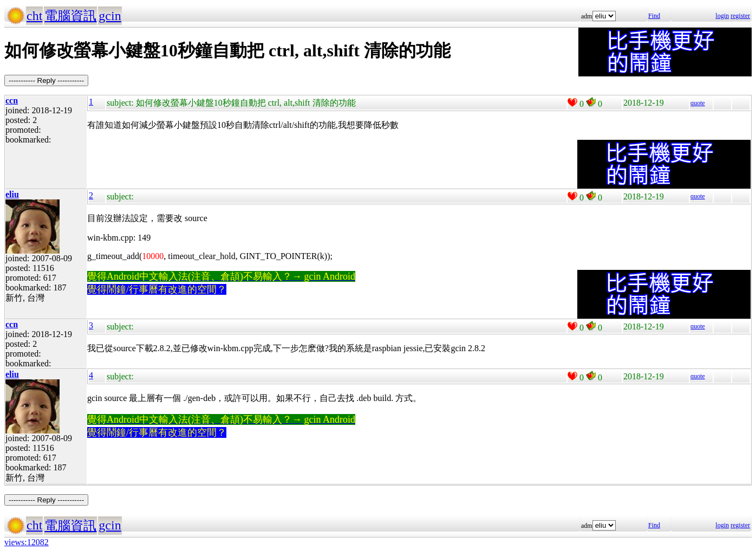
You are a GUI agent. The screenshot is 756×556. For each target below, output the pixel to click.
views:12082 (27, 542)
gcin (110, 16)
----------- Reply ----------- (46, 80)
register (740, 16)
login (722, 16)
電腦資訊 (70, 16)
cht (34, 16)
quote (698, 103)
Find (654, 16)
